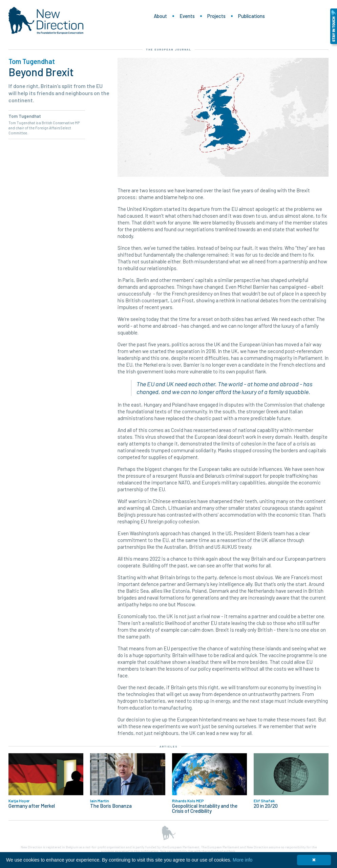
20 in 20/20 (266, 806)
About (160, 16)
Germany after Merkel (32, 806)
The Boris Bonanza (111, 806)
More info (243, 860)
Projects (216, 16)
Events (187, 16)
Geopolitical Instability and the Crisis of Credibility (205, 808)
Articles (169, 746)
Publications (251, 16)
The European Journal (169, 49)
